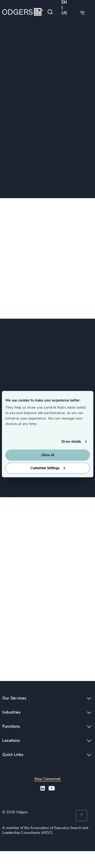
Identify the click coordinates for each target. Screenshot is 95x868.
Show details (71, 442)
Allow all (48, 455)
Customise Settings (48, 468)
